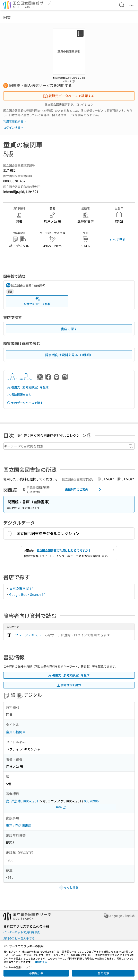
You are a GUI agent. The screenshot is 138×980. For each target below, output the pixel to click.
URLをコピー (26, 377)
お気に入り (12, 377)
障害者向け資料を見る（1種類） (69, 355)
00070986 (91, 801)
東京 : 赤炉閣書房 (19, 825)
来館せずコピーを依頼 (37, 301)
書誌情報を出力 (19, 395)
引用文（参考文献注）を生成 (28, 387)
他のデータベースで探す (25, 403)
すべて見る (117, 240)
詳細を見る (41, 962)
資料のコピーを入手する (19, 938)
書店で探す (69, 329)
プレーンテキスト (28, 635)
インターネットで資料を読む (22, 932)
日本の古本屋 (21, 588)
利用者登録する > (14, 121)
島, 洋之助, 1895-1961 (22, 801)
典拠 (61, 807)
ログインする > (13, 127)
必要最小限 (36, 973)
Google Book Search (27, 594)
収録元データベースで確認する (69, 96)
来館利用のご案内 (84, 490)
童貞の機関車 (16, 732)
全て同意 (103, 973)
